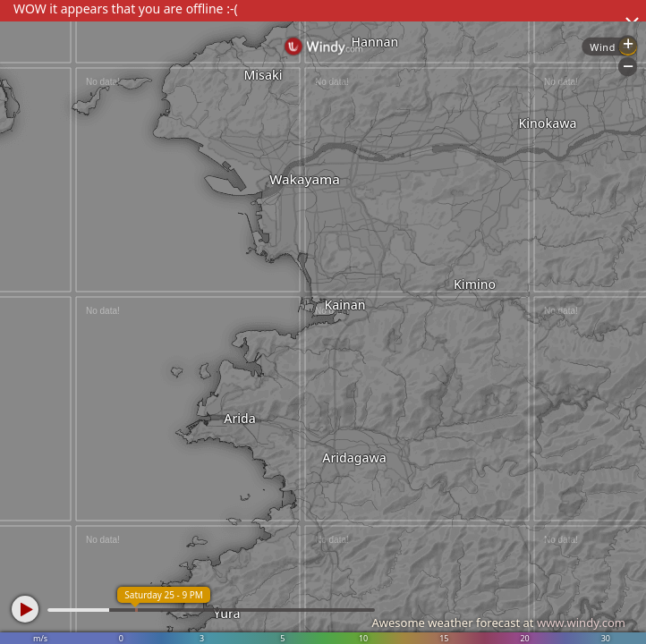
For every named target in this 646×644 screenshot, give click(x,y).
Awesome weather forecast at (498, 623)
